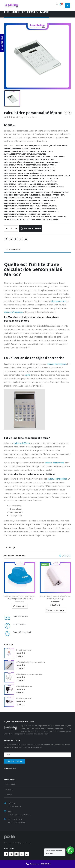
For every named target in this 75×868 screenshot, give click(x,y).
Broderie (38, 146)
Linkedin (27, 854)
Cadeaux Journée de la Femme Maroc (20, 151)
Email (26, 239)
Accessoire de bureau (24, 146)
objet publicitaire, (59, 301)
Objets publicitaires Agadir (16, 198)
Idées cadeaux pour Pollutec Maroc (20, 184)
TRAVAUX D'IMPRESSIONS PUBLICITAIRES (42, 219)
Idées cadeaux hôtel (13, 162)
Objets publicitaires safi (39, 214)
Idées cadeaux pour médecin (44, 181)
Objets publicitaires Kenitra (17, 206)
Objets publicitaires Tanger (16, 217)
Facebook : (6, 854)
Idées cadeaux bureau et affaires (50, 157)
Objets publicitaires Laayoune (43, 206)
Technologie (10, 219)
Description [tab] (15, 249)
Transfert (21, 219)
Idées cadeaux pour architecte (40, 168)
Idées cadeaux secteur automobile (48, 187)
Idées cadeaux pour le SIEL (15, 179)
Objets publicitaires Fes (14, 203)
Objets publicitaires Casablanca (43, 198)
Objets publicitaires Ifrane (37, 203)
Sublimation (46, 217)
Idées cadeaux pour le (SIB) (44, 170)
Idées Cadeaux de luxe (44, 159)
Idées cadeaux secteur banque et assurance (23, 189)
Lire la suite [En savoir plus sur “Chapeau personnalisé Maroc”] (21, 606)
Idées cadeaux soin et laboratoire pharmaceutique (27, 192)
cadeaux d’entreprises (14, 312)
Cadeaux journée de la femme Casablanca (22, 148)
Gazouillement (11, 239)
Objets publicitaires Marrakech (43, 209)
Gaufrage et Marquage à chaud (18, 154)
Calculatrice (42, 151)
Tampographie (59, 217)
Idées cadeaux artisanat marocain (20, 157)
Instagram (22, 854)
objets (27, 375)
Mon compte (11, 784)
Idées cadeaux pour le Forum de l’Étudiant (23, 173)
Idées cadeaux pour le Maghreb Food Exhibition (25, 176)
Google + (21, 239)
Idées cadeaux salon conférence (18, 187)
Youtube (16, 854)
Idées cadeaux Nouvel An (15, 168)
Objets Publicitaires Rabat (16, 214)
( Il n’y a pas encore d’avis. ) (27, 117)
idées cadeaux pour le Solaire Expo (43, 179)
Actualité (9, 789)
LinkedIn (16, 239)
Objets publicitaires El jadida (42, 200)
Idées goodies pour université (17, 195)
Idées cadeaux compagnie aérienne (19, 159)
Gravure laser (39, 154)
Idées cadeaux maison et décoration (20, 165)
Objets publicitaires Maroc (16, 209)
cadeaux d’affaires (21, 443)
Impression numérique (41, 195)
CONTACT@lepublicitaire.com (19, 814)
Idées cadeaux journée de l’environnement (41, 162)
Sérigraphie (35, 217)
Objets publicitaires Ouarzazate (44, 211)
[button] (60, 556)
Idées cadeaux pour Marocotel (18, 181)
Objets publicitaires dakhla (16, 200)
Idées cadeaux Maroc (46, 165)
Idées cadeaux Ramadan (47, 184)
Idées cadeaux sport (59, 192)
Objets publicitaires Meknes (16, 211)
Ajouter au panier (32, 229)
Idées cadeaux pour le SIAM (58, 176)
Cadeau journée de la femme (55, 146)
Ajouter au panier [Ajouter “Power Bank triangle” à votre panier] (56, 610)
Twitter (11, 854)
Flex (51, 151)
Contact (9, 795)
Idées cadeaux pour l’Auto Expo (18, 170)
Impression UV (58, 195)
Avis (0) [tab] (12, 548)
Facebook (6, 239)
